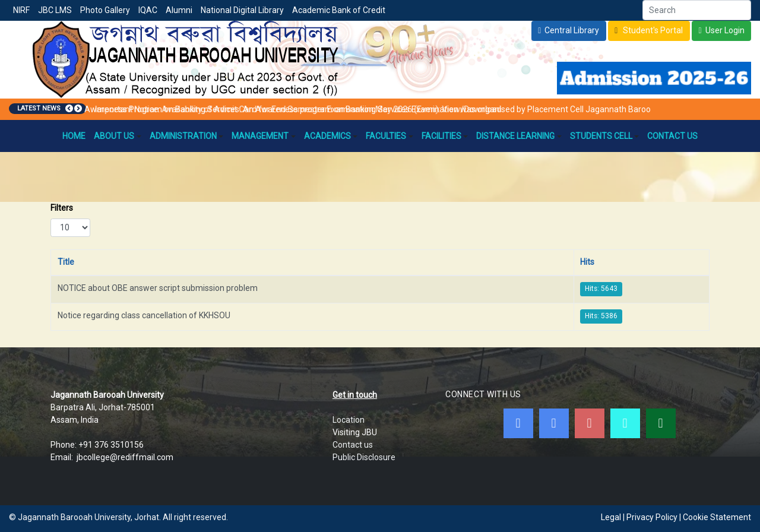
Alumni (179, 10)
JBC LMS (55, 10)
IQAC (148, 10)
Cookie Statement (717, 517)
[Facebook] (518, 423)
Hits (587, 262)
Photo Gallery (105, 10)
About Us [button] (118, 136)
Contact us (353, 445)
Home (74, 136)
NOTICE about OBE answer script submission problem (158, 288)
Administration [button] (187, 136)
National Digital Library (242, 10)
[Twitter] (554, 423)
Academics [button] (331, 136)
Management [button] (264, 136)
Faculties (389, 136)
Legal (611, 517)
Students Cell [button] (605, 136)
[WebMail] (661, 423)
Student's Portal (652, 30)
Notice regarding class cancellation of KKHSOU (144, 315)
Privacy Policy (652, 517)
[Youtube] (590, 423)
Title (66, 262)
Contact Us (672, 136)
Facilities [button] (445, 136)
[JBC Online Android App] (625, 423)
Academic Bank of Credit (339, 10)
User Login (725, 30)
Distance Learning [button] (519, 136)
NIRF (21, 10)
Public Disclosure (364, 457)
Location (349, 420)
